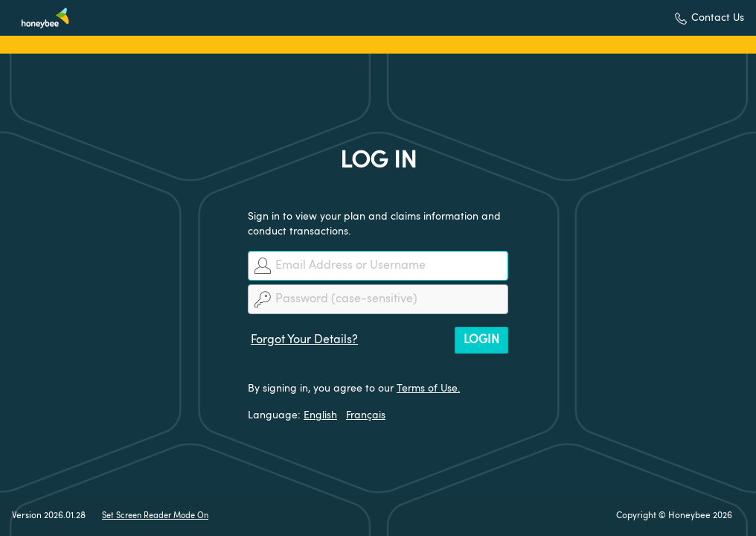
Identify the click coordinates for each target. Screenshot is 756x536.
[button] (709, 18)
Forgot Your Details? (304, 340)
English (320, 415)
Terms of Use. (428, 389)
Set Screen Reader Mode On (155, 516)
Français (366, 415)
